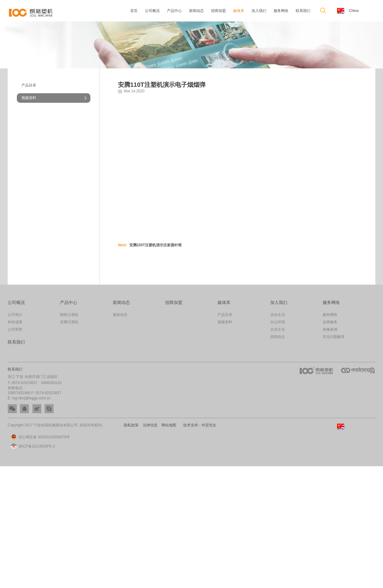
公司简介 (15, 315)
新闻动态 (196, 11)
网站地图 (168, 425)
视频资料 (29, 98)
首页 (134, 11)
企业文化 (278, 329)
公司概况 (152, 11)
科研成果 (15, 322)
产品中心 (174, 11)
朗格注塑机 (69, 315)
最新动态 (120, 315)
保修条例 (330, 329)
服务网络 (281, 11)
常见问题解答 (334, 337)
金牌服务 (330, 322)
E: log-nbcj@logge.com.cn (29, 398)
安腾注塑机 (69, 322)
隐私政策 (131, 425)
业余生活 (278, 315)
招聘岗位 (278, 337)
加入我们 (259, 11)
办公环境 (278, 322)
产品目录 (29, 85)
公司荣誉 (15, 329)
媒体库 (239, 11)
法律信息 (150, 425)
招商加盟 (218, 11)
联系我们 (303, 11)
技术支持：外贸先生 (198, 425)
